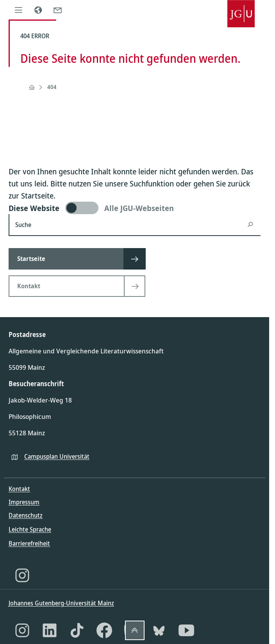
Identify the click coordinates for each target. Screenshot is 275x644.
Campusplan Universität (57, 456)
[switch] (135, 208)
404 (52, 87)
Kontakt (19, 489)
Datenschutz (26, 515)
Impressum (24, 502)
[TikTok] (77, 630)
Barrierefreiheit (29, 543)
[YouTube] (186, 630)
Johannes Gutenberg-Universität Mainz (61, 603)
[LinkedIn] (50, 630)
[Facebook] (104, 630)
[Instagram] (22, 575)
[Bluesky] (159, 630)
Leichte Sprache (30, 529)
